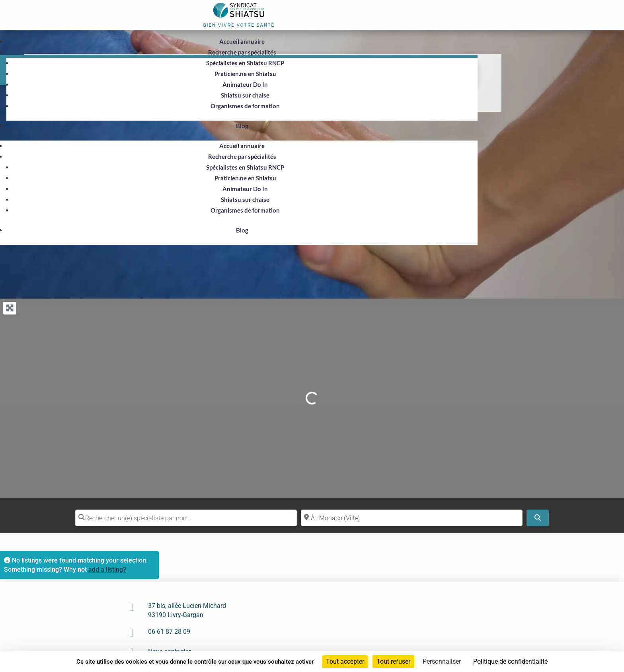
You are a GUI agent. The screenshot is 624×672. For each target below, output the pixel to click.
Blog (242, 126)
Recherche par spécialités (242, 52)
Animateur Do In (245, 84)
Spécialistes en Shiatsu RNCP (245, 63)
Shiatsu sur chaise (245, 95)
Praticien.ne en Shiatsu (245, 74)
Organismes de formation (245, 106)
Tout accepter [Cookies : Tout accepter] (345, 661)
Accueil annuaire (242, 41)
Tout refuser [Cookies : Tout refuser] (393, 661)
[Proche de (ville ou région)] (412, 518)
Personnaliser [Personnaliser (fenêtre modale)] (442, 661)
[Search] (538, 518)
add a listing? (107, 569)
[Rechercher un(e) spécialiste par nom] (186, 518)
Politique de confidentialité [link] (510, 661)
